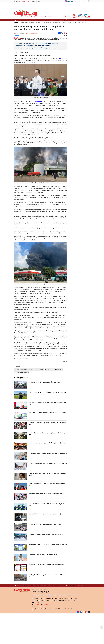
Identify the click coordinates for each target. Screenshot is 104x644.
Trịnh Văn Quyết (63, 58)
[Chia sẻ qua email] (64, 36)
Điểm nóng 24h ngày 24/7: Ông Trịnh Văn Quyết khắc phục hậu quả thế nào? (37, 48)
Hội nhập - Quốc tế (69, 20)
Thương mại (38, 20)
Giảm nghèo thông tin (35, 17)
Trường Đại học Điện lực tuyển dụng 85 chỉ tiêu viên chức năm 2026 (48, 544)
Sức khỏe (64, 23)
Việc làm (69, 23)
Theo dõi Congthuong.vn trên (30, 33)
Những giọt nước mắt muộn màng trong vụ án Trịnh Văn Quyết (33, 46)
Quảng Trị (17, 370)
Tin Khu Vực (69, 16)
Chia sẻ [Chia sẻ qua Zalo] (16, 36)
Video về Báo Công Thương (48, 596)
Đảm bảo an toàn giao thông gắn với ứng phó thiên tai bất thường (47, 413)
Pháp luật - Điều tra (50, 20)
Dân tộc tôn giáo (45, 17)
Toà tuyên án (32, 370)
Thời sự (18, 20)
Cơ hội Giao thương (54, 17)
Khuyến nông (32, 23)
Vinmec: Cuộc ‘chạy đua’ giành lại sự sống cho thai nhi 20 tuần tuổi (48, 463)
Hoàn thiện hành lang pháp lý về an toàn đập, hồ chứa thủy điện (47, 534)
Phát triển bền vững (57, 23)
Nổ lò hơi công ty (49, 370)
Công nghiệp (43, 20)
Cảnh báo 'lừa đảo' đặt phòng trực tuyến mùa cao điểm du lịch (46, 565)
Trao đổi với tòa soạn (58, 596)
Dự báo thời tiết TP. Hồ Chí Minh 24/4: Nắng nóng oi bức (44, 382)
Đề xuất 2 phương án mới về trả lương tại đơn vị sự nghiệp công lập (48, 453)
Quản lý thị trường (31, 20)
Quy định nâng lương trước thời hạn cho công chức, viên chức (46, 494)
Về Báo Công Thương (37, 596)
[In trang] (66, 36)
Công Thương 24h (23, 20)
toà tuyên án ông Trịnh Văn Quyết (22, 372)
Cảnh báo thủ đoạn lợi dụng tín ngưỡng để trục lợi (43, 555)
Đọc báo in (27, 17)
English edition (71, 1)
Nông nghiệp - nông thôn (47, 23)
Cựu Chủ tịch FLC (40, 370)
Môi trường (38, 23)
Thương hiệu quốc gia (19, 17)
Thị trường (57, 20)
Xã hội (16, 23)
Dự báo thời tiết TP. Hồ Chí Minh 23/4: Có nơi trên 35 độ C (45, 524)
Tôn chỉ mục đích (67, 596)
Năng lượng (63, 20)
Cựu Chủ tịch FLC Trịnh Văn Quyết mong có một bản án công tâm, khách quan (37, 43)
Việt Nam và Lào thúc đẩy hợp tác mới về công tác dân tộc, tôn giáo (48, 443)
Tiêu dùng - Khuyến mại (78, 20)
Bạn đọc (85, 20)
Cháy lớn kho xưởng (58, 370)
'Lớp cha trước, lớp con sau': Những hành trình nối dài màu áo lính (48, 392)
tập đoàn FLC (39, 101)
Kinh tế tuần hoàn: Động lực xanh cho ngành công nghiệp (45, 514)
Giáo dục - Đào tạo (24, 23)
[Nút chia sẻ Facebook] (24, 36)
